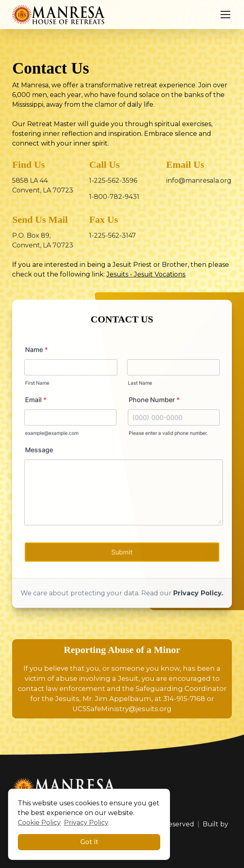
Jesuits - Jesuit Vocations (146, 274)
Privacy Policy (86, 823)
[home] (58, 15)
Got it (89, 842)
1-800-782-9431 (114, 197)
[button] (224, 15)
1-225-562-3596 (113, 181)
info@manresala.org (199, 181)
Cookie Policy (39, 823)
